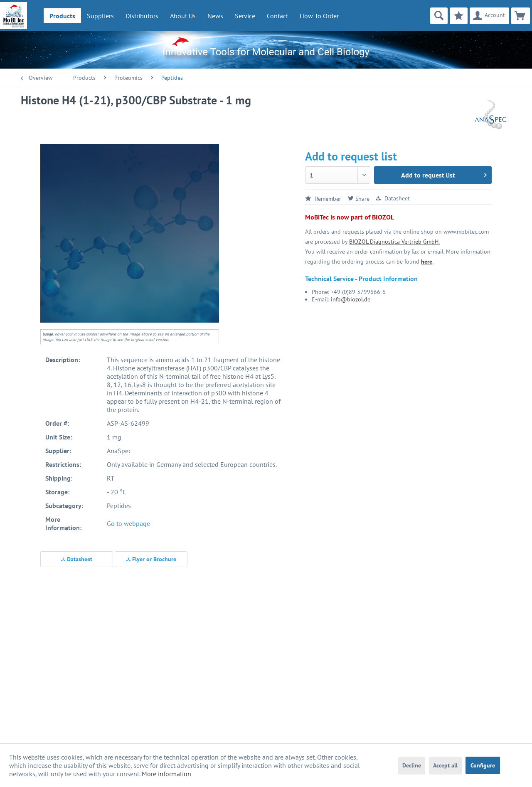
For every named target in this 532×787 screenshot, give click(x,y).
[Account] (489, 16)
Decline (412, 765)
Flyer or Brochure (151, 559)
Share (359, 199)
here (427, 262)
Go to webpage (128, 523)
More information (166, 774)
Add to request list (444, 174)
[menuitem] (62, 16)
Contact (277, 16)
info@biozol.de (351, 299)
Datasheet (77, 559)
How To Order (319, 16)
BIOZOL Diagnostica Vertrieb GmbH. (394, 242)
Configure (483, 765)
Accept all (445, 765)
